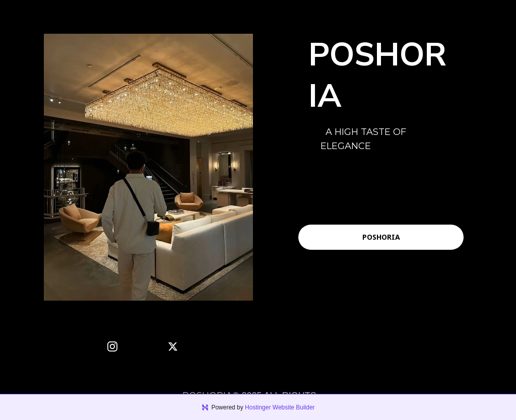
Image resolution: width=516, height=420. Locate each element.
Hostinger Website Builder (280, 407)
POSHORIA (381, 237)
